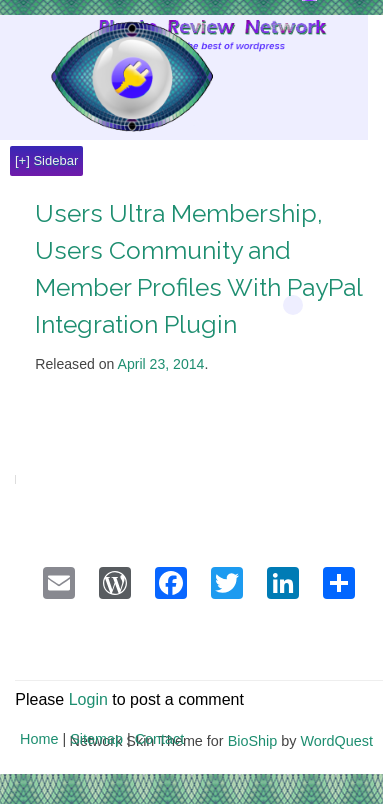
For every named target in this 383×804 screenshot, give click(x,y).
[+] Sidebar (46, 160)
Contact (160, 739)
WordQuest (336, 741)
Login (88, 699)
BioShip (253, 741)
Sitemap (96, 739)
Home (39, 739)
